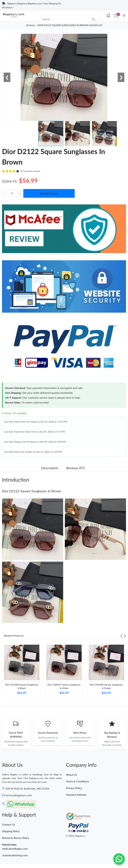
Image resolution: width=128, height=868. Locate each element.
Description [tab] (50, 468)
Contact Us (8, 824)
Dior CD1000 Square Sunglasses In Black (22, 686)
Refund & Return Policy (16, 838)
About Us (71, 775)
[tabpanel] (22, 673)
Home (30, 25)
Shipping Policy (11, 831)
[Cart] (116, 15)
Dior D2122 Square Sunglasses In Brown (32, 491)
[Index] (108, 15)
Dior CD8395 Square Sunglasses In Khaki (64, 686)
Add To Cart (49, 193)
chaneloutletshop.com (15, 855)
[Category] (124, 15)
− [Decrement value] (4, 193)
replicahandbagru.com (15, 849)
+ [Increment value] (20, 193)
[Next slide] (125, 636)
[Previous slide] (121, 636)
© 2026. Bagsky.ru (75, 836)
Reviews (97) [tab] (75, 468)
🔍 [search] (93, 19)
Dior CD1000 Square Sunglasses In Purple (106, 686)
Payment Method (76, 795)
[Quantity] (12, 193)
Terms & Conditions (77, 781)
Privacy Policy (74, 788)
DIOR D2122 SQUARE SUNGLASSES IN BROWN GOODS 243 (70, 25)
